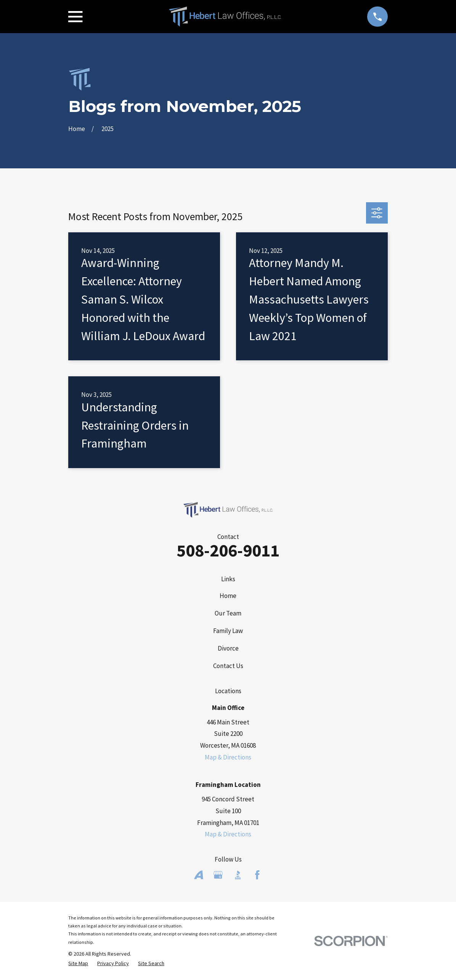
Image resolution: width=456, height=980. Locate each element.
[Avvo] (199, 875)
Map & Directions (228, 757)
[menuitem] (78, 964)
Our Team (228, 613)
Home (228, 596)
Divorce (228, 648)
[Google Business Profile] (218, 875)
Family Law (228, 631)
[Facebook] (257, 875)
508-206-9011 (228, 550)
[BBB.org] (238, 875)
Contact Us (228, 666)
